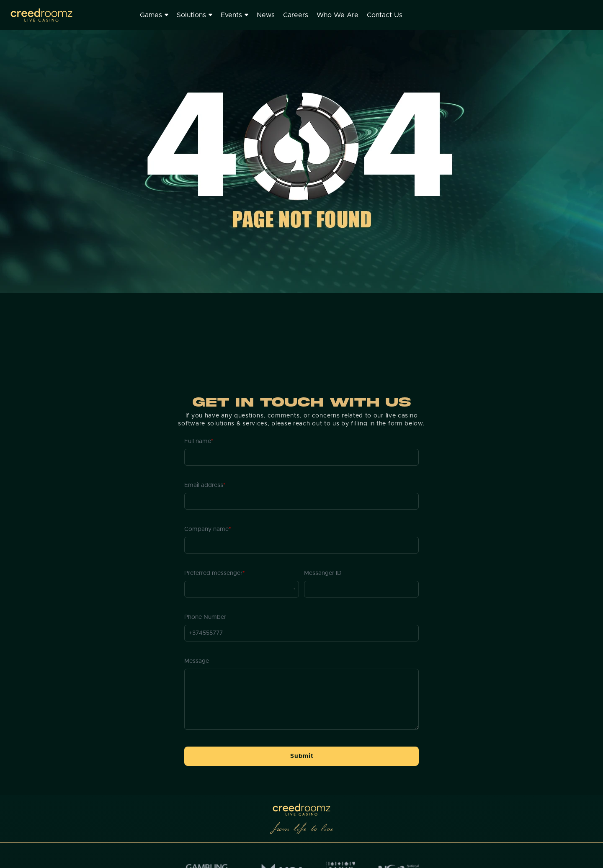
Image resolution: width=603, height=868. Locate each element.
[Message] (301, 699)
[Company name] (301, 545)
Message (197, 661)
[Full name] (301, 457)
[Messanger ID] (361, 589)
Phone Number (205, 617)
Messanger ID (323, 573)
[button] (301, 756)
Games (154, 15)
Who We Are (338, 15)
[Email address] (301, 501)
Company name (208, 529)
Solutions (195, 15)
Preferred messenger (215, 573)
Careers (296, 15)
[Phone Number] (301, 633)
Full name (199, 441)
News (266, 15)
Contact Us (385, 15)
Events (234, 15)
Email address (205, 485)
